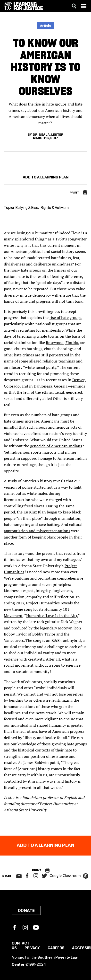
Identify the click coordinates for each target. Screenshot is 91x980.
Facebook (15, 927)
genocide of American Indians (56, 446)
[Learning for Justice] (28, 6)
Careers (56, 948)
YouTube (36, 927)
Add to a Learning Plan (46, 177)
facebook (27, 876)
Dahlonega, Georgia (51, 386)
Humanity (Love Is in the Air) (52, 616)
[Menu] (84, 6)
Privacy (32, 948)
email (19, 876)
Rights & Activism (55, 208)
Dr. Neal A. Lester (48, 135)
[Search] (74, 6)
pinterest (86, 876)
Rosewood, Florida (62, 343)
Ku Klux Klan (35, 512)
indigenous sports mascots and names (43, 452)
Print (74, 193)
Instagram (36, 876)
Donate (26, 911)
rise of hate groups (65, 318)
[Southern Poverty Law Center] (8, 6)
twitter (45, 876)
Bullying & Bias (27, 208)
